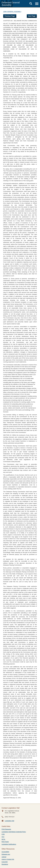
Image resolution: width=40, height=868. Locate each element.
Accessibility (5, 852)
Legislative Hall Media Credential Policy (14, 832)
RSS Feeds (5, 842)
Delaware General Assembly (11, 4)
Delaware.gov (6, 854)
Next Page (32, 16)
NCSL (3, 839)
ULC (3, 837)
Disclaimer (5, 864)
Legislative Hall (9, 821)
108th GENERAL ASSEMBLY (12, 12)
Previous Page (10, 16)
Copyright (5, 862)
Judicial (4, 857)
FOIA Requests (6, 829)
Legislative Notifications (9, 844)
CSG (3, 834)
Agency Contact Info (8, 859)
